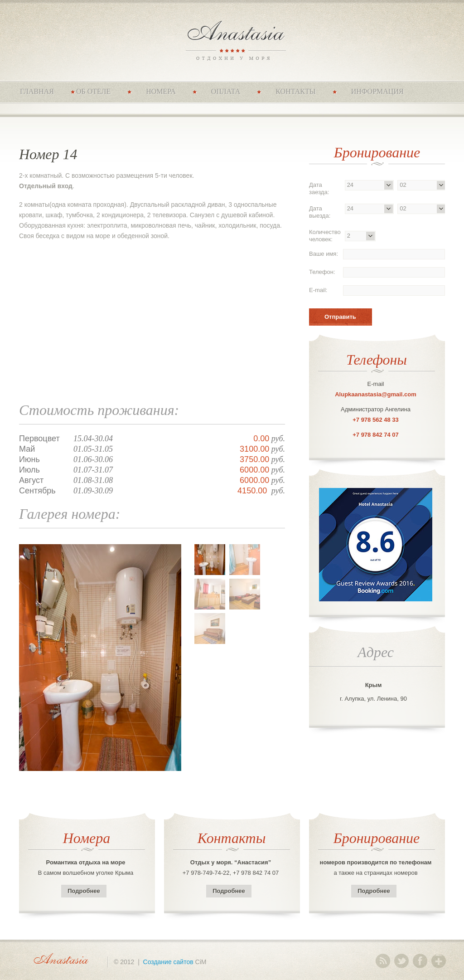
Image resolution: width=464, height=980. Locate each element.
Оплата (226, 91)
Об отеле (93, 91)
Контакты (295, 91)
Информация (377, 91)
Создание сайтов (168, 962)
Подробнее (84, 891)
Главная (37, 91)
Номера (161, 91)
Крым (374, 685)
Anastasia (232, 40)
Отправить (340, 317)
